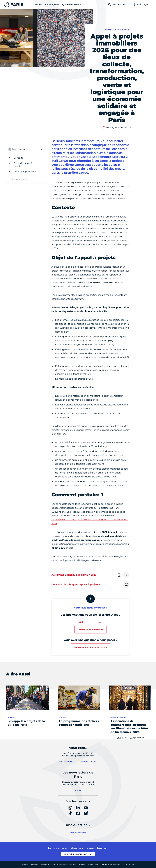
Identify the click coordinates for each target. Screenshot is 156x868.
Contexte (19, 158)
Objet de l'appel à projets (23, 165)
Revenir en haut (19, 179)
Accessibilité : (58, 865)
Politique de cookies (110, 865)
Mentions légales (30, 865)
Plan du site (128, 865)
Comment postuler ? (25, 171)
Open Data (93, 865)
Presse (82, 865)
